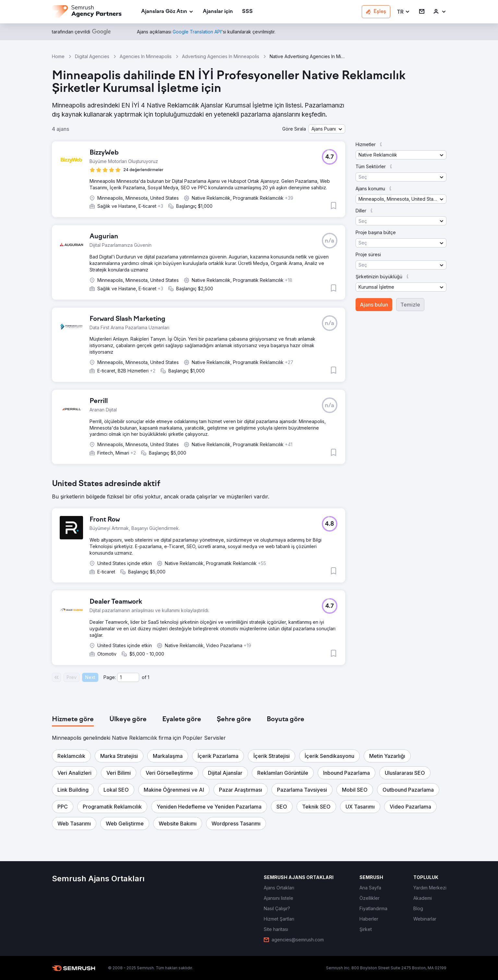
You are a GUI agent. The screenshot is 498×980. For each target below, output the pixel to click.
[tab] (73, 720)
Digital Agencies (92, 56)
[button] (403, 12)
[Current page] (128, 677)
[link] (218, 12)
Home (58, 56)
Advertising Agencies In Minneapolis (221, 56)
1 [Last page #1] (148, 677)
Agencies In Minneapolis (146, 56)
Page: (110, 677)
